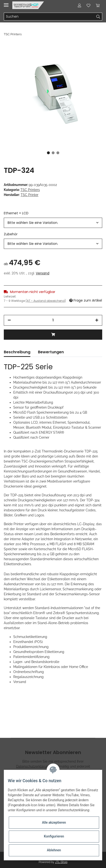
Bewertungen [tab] (51, 352)
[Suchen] (49, 17)
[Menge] (53, 320)
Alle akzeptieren (54, 822)
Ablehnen (54, 850)
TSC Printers (30, 190)
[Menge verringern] (9, 320)
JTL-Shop (61, 862)
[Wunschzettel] (88, 5)
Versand (43, 273)
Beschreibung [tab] (17, 352)
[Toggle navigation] (6, 3)
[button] (79, 5)
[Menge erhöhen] (97, 320)
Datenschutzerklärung (33, 766)
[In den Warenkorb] (53, 335)
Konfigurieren (54, 836)
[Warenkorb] (98, 5)
